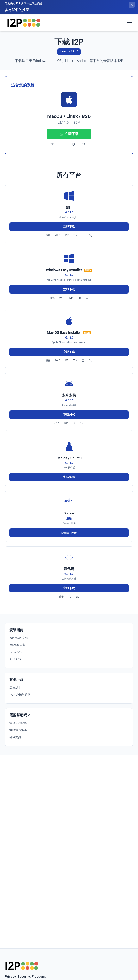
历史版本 (15, 688)
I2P (52, 144)
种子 (58, 235)
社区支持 (15, 737)
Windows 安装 (19, 638)
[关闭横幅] (132, 5)
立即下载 (69, 134)
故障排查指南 (18, 730)
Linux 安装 (16, 652)
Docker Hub (69, 533)
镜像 (48, 235)
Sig (83, 144)
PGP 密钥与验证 (20, 695)
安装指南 (69, 477)
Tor (63, 144)
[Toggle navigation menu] (129, 23)
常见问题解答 (18, 723)
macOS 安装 (17, 645)
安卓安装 (15, 659)
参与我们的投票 (17, 10)
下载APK (69, 415)
